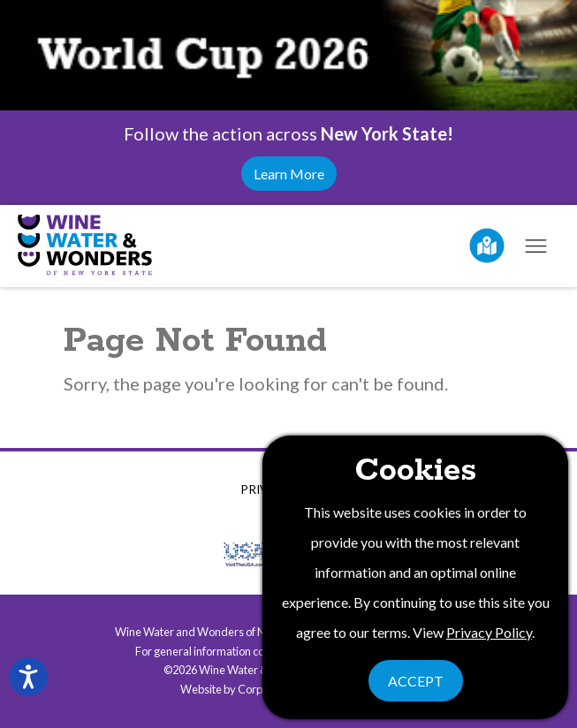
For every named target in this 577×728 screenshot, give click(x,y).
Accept (416, 681)
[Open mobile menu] (535, 246)
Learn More (289, 174)
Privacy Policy (489, 632)
